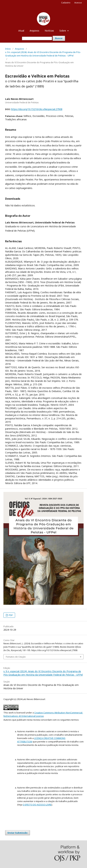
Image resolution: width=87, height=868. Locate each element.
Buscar (59, 38)
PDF (10, 615)
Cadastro (66, 3)
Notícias (49, 31)
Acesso (78, 3)
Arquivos (34, 31)
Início (8, 49)
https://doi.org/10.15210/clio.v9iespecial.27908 (37, 109)
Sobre (63, 31)
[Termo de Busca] (37, 38)
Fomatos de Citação (16, 657)
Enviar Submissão (18, 833)
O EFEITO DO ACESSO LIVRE (37, 805)
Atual (21, 31)
